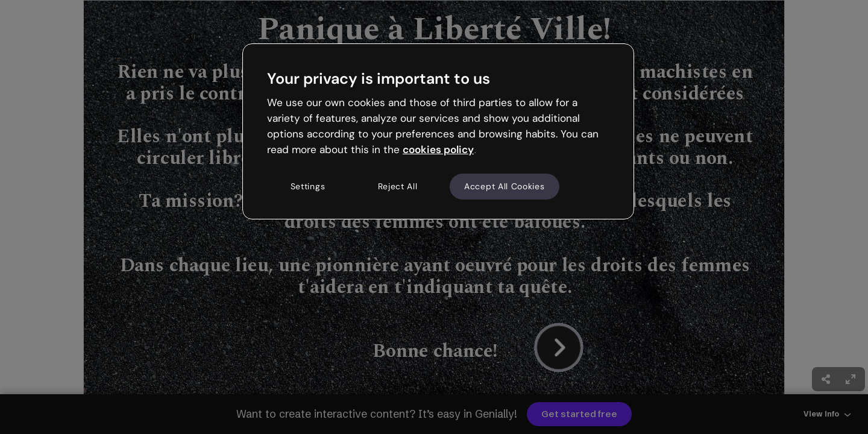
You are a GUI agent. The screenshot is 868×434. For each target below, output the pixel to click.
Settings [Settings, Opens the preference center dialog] (308, 186)
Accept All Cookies (505, 186)
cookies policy (438, 149)
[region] (438, 131)
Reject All (398, 186)
